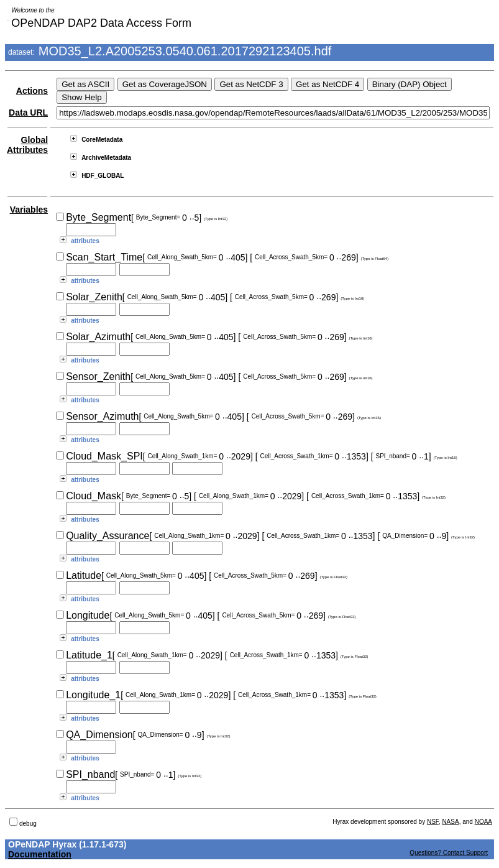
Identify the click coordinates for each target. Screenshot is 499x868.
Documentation (40, 854)
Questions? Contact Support (449, 853)
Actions (32, 91)
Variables (29, 210)
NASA (450, 822)
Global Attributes (27, 145)
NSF (433, 822)
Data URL (28, 113)
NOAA (483, 822)
